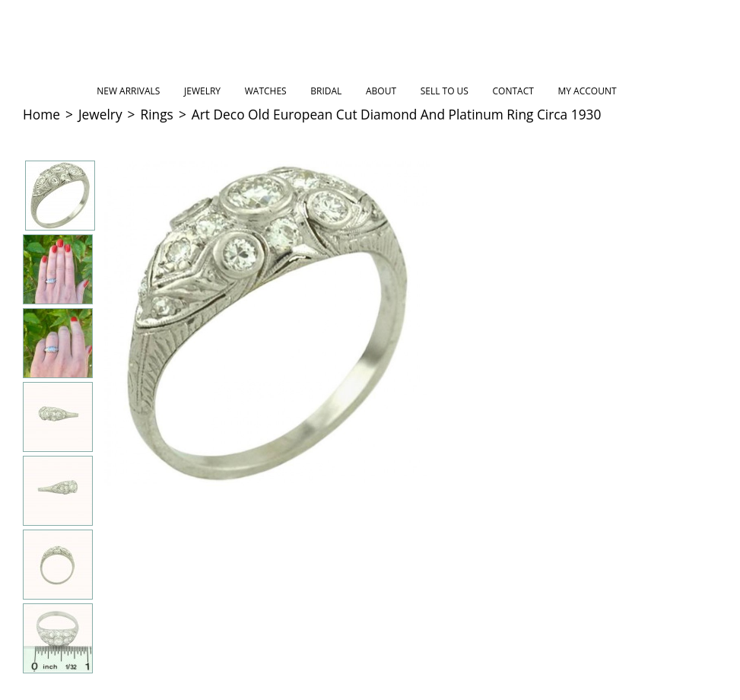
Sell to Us (445, 91)
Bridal (326, 91)
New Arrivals (128, 91)
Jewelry (202, 91)
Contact (513, 91)
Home (41, 114)
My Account (587, 91)
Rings (157, 114)
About (381, 91)
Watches (266, 91)
